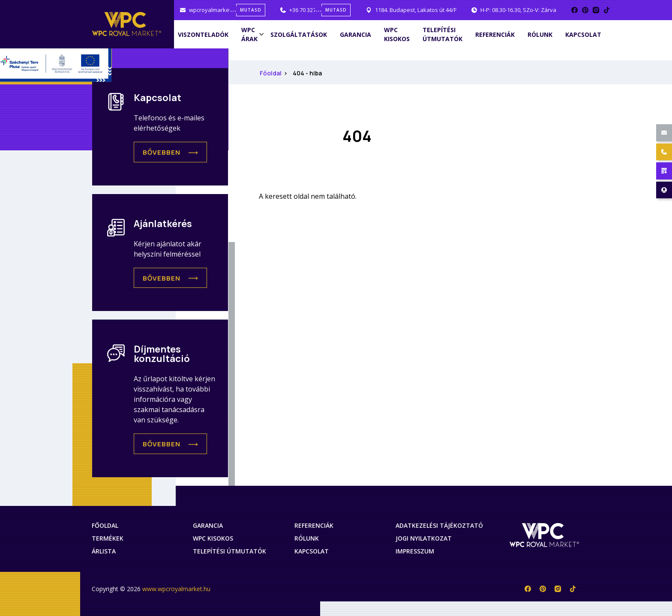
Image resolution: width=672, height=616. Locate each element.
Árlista (104, 551)
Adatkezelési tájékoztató (439, 525)
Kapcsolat (583, 34)
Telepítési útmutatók (442, 34)
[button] (170, 152)
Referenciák (495, 34)
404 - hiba (307, 73)
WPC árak (249, 34)
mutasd (251, 10)
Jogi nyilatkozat (424, 538)
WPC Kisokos (397, 34)
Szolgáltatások (299, 34)
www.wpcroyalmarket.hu (176, 589)
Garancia (355, 34)
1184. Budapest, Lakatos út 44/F (416, 10)
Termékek (108, 538)
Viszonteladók (203, 34)
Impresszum (415, 551)
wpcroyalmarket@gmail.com (225, 10)
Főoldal (271, 73)
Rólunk (540, 34)
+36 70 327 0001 (309, 10)
